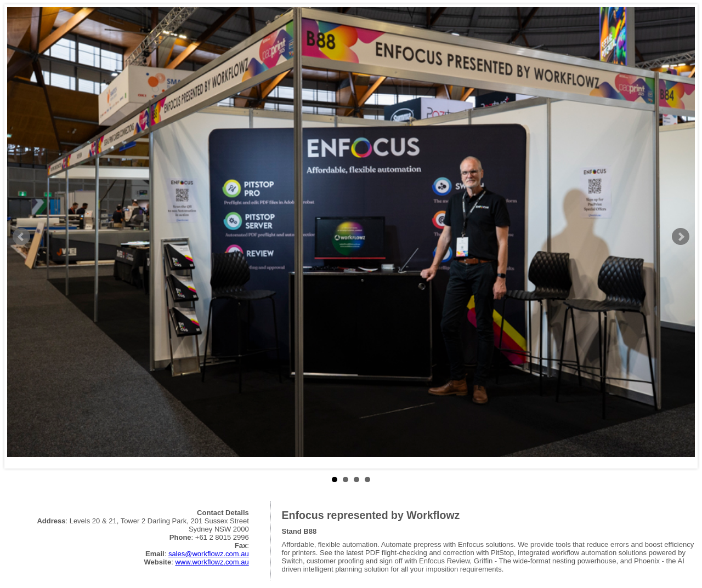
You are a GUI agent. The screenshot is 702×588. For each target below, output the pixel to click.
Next (681, 237)
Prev (21, 237)
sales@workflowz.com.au (209, 554)
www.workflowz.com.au (212, 562)
